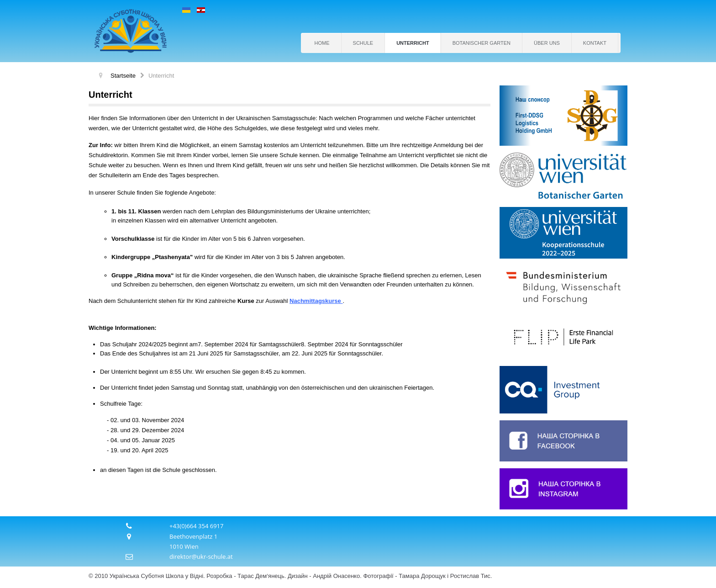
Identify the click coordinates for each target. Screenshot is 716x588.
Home (322, 43)
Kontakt (595, 43)
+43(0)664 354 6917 (197, 526)
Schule (363, 43)
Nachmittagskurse (315, 301)
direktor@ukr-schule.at (201, 556)
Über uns (547, 43)
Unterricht (413, 43)
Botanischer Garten (482, 43)
